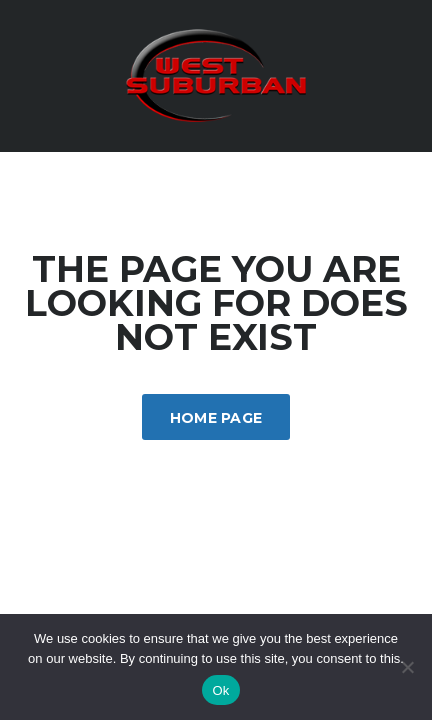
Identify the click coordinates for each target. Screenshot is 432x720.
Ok (220, 690)
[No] (407, 667)
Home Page (216, 418)
